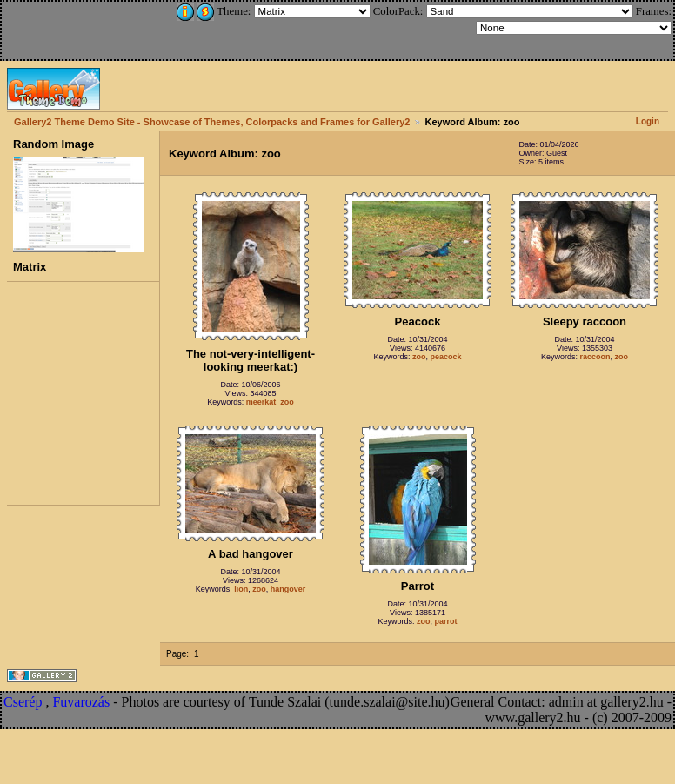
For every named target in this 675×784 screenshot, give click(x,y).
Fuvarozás (81, 702)
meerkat (261, 402)
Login (648, 121)
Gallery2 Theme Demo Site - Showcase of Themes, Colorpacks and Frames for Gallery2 (212, 122)
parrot (446, 621)
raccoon (595, 357)
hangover (288, 589)
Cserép (23, 702)
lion (241, 589)
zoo (287, 402)
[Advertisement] (119, 28)
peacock (446, 357)
